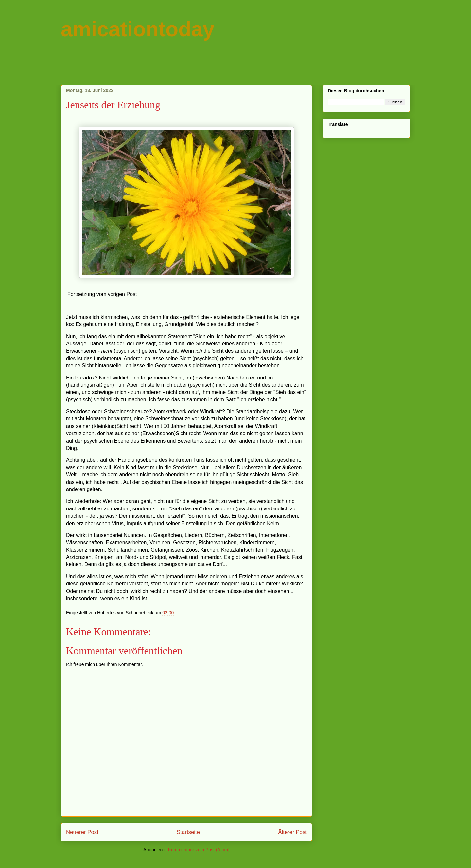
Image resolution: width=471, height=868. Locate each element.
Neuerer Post (82, 832)
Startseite (188, 832)
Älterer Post (292, 832)
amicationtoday (138, 29)
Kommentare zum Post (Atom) (199, 850)
